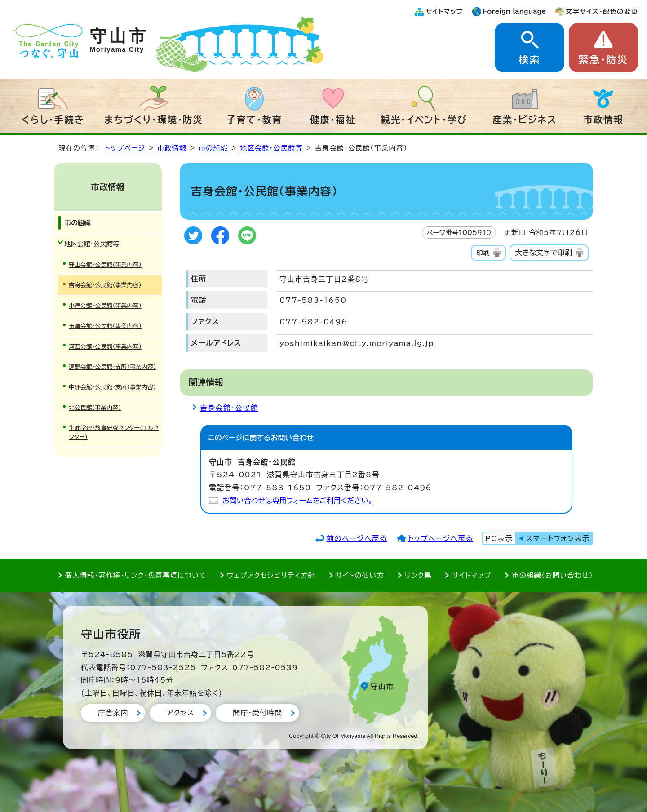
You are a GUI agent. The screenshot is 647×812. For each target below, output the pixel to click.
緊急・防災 (603, 60)
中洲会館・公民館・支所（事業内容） (112, 387)
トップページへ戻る (441, 538)
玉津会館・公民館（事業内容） (105, 326)
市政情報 (603, 120)
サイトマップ (444, 11)
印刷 (483, 253)
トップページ (125, 148)
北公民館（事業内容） (95, 408)
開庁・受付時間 (257, 713)
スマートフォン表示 (558, 538)
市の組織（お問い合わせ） (552, 575)
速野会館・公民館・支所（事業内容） (112, 367)
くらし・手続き (53, 120)
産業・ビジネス (525, 120)
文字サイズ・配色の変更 (602, 11)
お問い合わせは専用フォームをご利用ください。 (298, 501)
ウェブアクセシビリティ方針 (271, 575)
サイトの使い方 (360, 575)
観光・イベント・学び (424, 120)
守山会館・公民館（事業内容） (105, 265)
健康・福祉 (333, 120)
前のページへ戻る (357, 538)
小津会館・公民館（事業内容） (105, 306)
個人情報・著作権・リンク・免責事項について (136, 575)
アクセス (180, 713)
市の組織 (213, 148)
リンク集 (418, 575)
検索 (529, 60)
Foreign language (515, 11)
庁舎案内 (113, 713)
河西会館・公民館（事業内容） (105, 347)
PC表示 (499, 538)
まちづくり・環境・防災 (154, 120)
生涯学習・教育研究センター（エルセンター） (114, 432)
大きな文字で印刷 (543, 253)
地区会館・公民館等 (271, 148)
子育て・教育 (254, 120)
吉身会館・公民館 (229, 408)
